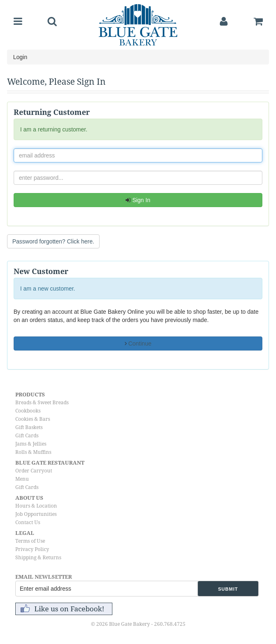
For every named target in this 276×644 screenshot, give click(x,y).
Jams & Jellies (31, 444)
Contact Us (28, 522)
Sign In (138, 200)
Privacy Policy (32, 549)
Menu (22, 479)
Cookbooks (28, 411)
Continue (138, 343)
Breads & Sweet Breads (42, 403)
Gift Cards (27, 436)
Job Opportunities (36, 514)
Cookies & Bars (33, 419)
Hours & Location (36, 506)
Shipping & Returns (38, 558)
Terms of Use (30, 541)
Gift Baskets (29, 427)
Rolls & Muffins (33, 452)
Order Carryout (34, 471)
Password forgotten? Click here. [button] (53, 241)
